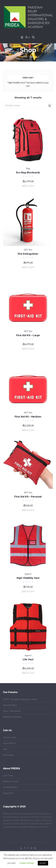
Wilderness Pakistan (12, 717)
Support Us (8, 793)
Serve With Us (10, 743)
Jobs (5, 749)
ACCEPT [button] (43, 863)
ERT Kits (28, 250)
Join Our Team (10, 737)
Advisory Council (11, 781)
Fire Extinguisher (28, 254)
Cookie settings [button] (27, 863)
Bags (28, 168)
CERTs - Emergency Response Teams (20, 699)
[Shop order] (28, 105)
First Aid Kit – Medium (28, 417)
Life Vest (28, 659)
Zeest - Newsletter (12, 711)
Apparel (28, 574)
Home (25, 57)
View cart (28, 78)
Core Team (8, 775)
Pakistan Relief (10, 705)
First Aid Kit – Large (28, 335)
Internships (8, 755)
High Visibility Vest (28, 578)
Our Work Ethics (10, 787)
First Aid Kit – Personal (28, 497)
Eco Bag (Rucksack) (28, 173)
